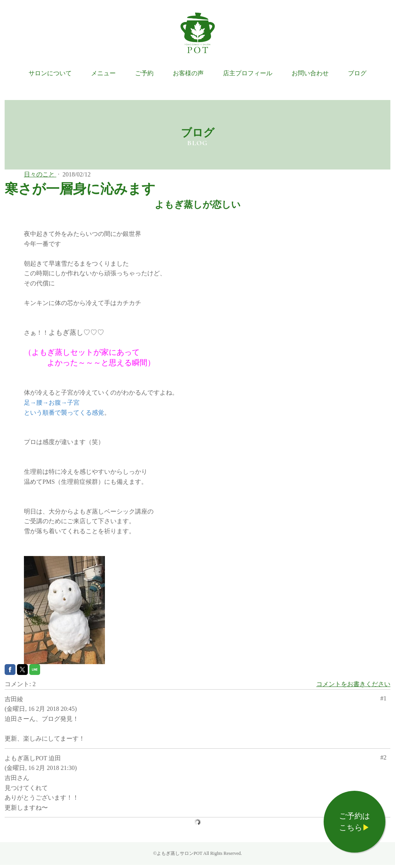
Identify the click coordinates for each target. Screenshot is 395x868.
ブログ (357, 73)
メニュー (103, 73)
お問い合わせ (310, 73)
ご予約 (144, 73)
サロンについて (50, 73)
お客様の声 (188, 73)
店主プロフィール (248, 73)
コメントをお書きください (353, 684)
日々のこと (40, 174)
